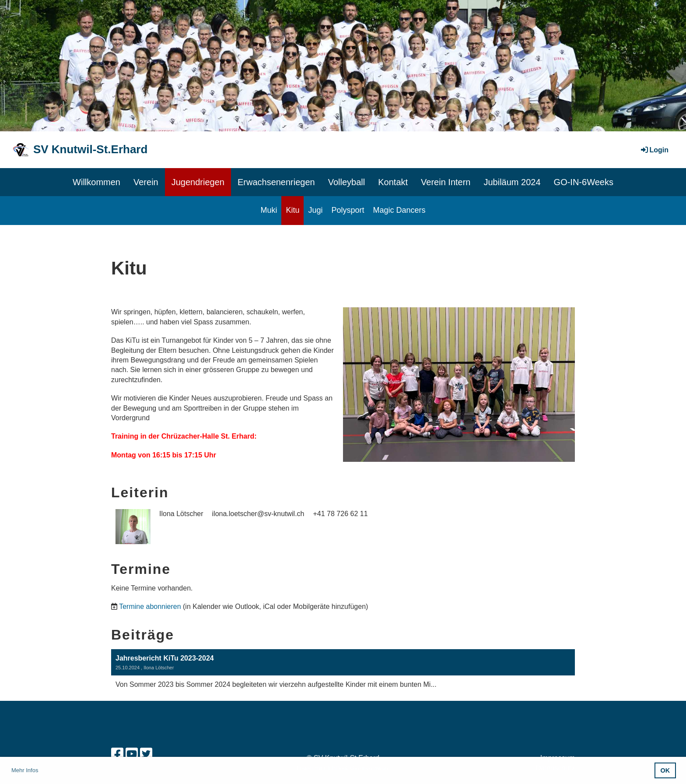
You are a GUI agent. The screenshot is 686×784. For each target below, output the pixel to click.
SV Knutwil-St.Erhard (90, 149)
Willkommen (96, 182)
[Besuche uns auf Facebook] (117, 754)
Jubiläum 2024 (512, 182)
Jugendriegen (198, 182)
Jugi (315, 210)
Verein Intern (446, 182)
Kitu (292, 210)
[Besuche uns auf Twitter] (146, 754)
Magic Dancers (399, 210)
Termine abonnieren (150, 606)
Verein (146, 182)
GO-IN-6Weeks (584, 182)
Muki (269, 210)
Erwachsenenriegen (276, 182)
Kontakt (393, 182)
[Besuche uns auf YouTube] (132, 754)
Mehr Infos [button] (25, 770)
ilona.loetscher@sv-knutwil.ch (258, 514)
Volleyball (347, 182)
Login (654, 150)
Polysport (348, 210)
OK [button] (665, 770)
